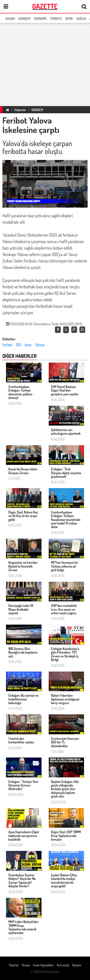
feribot (7, 345)
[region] (45, 64)
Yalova (40, 345)
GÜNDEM (37, 110)
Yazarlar (14, 965)
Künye (26, 965)
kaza (28, 345)
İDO (19, 345)
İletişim (77, 965)
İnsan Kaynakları (43, 965)
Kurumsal (63, 965)
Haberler (20, 110)
